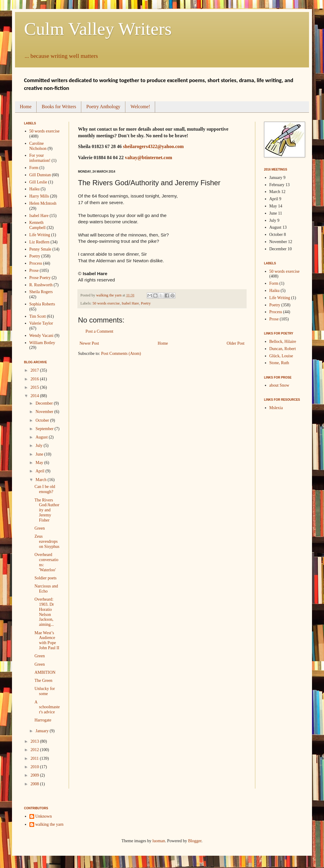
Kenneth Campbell (37, 225)
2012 (35, 750)
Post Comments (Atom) (121, 354)
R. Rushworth (41, 285)
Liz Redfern (39, 242)
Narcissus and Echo (46, 589)
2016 (35, 379)
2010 (35, 767)
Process (36, 263)
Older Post (236, 343)
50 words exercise (106, 303)
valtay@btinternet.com (148, 158)
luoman (159, 841)
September (45, 429)
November (45, 412)
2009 (35, 775)
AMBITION (45, 672)
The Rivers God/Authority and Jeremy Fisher (47, 510)
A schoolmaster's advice (47, 707)
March (41, 480)
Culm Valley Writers (98, 29)
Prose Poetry (40, 278)
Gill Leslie (38, 182)
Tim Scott (38, 316)
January (42, 731)
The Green (43, 681)
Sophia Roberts (42, 304)
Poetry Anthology (103, 107)
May (40, 463)
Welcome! (140, 107)
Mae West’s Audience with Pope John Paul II (47, 640)
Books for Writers (59, 107)
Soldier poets (46, 578)
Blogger (195, 841)
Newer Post (89, 343)
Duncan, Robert (283, 349)
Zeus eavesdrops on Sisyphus (47, 541)
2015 (35, 387)
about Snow (279, 385)
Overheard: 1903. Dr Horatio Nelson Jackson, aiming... (44, 612)
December (45, 403)
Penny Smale (40, 249)
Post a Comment (99, 331)
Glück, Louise (281, 356)
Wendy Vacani (42, 336)
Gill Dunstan (40, 175)
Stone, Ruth (279, 363)
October (43, 420)
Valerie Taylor (41, 323)
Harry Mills (39, 196)
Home (26, 107)
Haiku (34, 189)
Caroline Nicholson (38, 146)
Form (34, 168)
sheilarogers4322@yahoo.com (153, 146)
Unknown (44, 816)
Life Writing (40, 235)
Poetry (146, 303)
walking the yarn (49, 824)
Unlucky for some (45, 691)
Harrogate (43, 720)
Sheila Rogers (41, 292)
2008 (35, 784)
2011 (35, 758)
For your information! (40, 158)
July (39, 446)
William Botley (42, 343)
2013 (35, 741)
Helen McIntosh (43, 203)
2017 (35, 370)
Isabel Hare (130, 303)
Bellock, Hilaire (283, 342)
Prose (34, 271)
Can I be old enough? (45, 489)
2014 (35, 396)
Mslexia (276, 408)
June (40, 454)
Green (40, 528)
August (42, 437)
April (40, 471)
